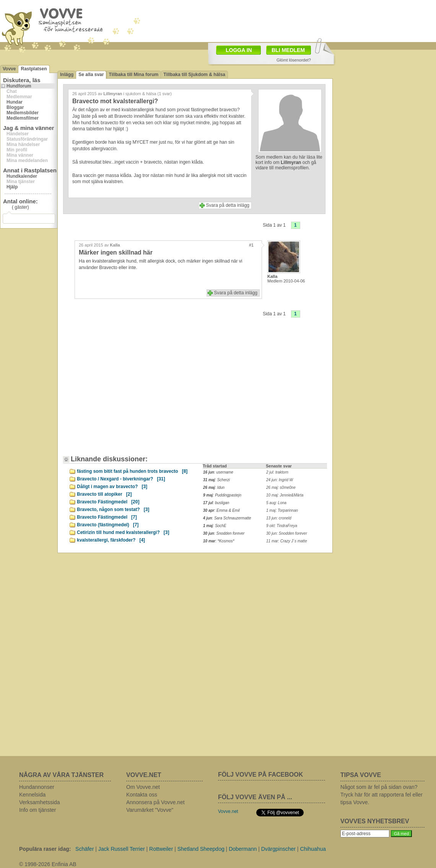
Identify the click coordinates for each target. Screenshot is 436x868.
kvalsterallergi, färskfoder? (111, 540)
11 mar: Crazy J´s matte (287, 541)
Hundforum (19, 86)
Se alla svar (91, 75)
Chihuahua (313, 849)
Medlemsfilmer (23, 118)
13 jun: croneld (279, 518)
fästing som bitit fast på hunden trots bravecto (132, 471)
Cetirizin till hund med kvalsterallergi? (123, 532)
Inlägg (67, 75)
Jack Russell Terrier (122, 849)
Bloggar (15, 107)
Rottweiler (161, 849)
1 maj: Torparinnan (282, 510)
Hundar (15, 102)
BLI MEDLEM (288, 50)
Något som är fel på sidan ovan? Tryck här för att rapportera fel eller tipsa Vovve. (381, 795)
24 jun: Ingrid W (280, 480)
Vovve (9, 69)
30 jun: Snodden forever (287, 533)
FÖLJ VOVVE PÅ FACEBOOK (260, 775)
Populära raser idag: (45, 849)
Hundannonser (37, 787)
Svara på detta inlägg (228, 205)
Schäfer (85, 849)
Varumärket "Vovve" (150, 810)
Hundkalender (22, 176)
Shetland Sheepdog (201, 849)
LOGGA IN (239, 50)
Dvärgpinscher (278, 849)
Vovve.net (228, 811)
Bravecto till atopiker (104, 494)
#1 (251, 245)
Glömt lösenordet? (294, 60)
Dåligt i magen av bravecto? (112, 487)
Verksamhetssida (40, 802)
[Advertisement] (132, 392)
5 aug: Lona (276, 503)
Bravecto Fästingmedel (108, 502)
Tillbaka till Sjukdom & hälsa (194, 75)
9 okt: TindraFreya (282, 526)
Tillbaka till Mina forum (133, 75)
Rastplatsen (34, 69)
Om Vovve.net (143, 787)
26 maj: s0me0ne (281, 488)
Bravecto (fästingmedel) (108, 525)
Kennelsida (32, 795)
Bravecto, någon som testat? (113, 509)
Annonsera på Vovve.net (155, 802)
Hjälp (12, 187)
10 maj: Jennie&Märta (285, 495)
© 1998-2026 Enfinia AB (48, 864)
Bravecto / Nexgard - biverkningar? (121, 479)
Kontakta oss (142, 795)
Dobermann (243, 849)
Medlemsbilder (23, 113)
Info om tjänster (38, 810)
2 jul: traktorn (277, 472)
